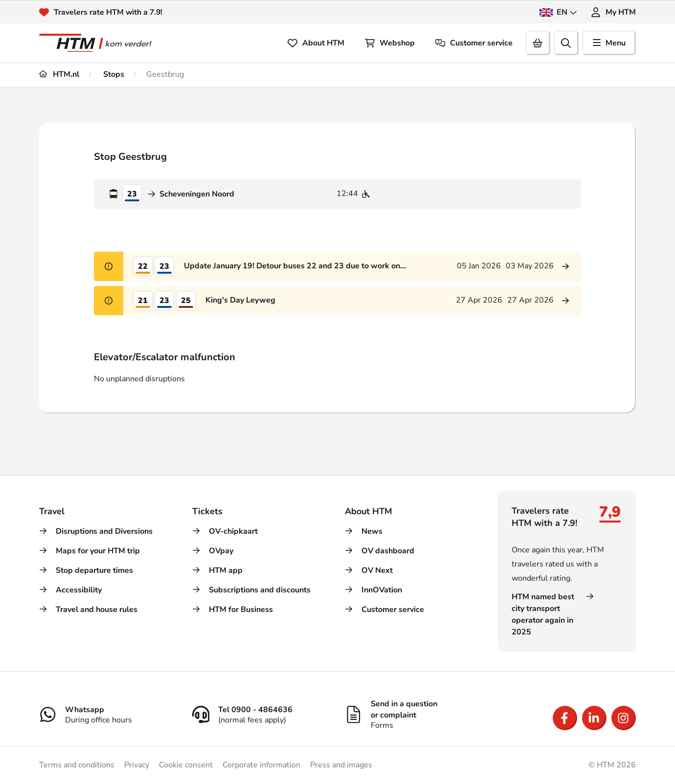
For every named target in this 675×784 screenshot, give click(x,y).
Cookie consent (186, 765)
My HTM (613, 12)
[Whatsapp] (108, 714)
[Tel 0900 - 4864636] (261, 714)
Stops (113, 74)
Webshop (390, 43)
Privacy (137, 765)
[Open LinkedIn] (594, 718)
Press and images (341, 765)
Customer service (474, 43)
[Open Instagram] (624, 718)
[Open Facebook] (565, 718)
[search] (566, 43)
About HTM (316, 43)
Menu (609, 43)
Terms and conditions (77, 765)
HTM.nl (59, 74)
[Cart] (538, 43)
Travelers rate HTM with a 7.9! (109, 12)
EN (558, 12)
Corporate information (261, 765)
